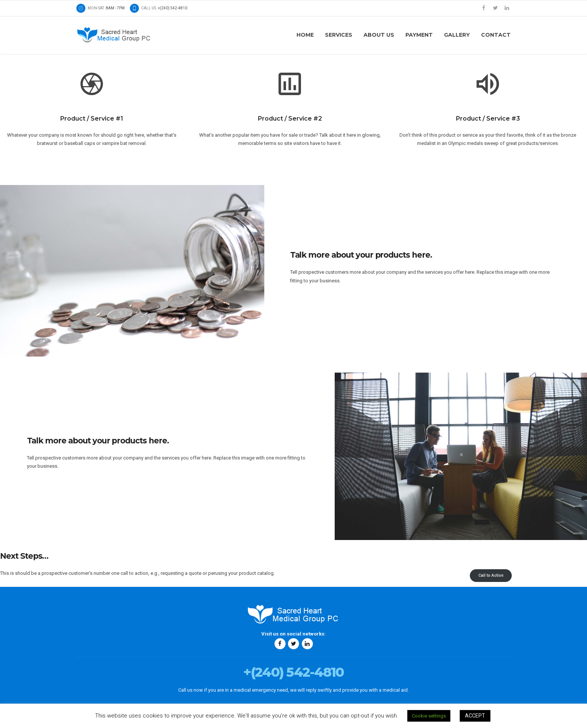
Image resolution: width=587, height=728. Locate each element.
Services (339, 35)
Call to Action (491, 575)
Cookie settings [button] (429, 716)
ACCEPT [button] (475, 716)
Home (305, 35)
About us (379, 35)
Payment (419, 35)
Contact (496, 35)
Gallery (457, 35)
